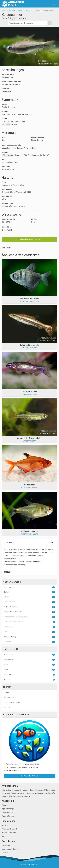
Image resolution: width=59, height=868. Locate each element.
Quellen (8, 572)
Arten (20, 11)
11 (53, 617)
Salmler (29, 11)
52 (53, 665)
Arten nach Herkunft (9, 829)
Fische (12, 11)
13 (53, 607)
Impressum (6, 846)
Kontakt (5, 853)
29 (53, 597)
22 (53, 642)
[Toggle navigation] (54, 4)
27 (53, 587)
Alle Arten (5, 825)
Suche (4, 836)
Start (4, 11)
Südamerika (8, 155)
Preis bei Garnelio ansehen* (29, 239)
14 (53, 602)
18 (53, 632)
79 (53, 655)
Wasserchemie (7, 812)
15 (53, 612)
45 (53, 592)
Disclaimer (9, 542)
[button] (4, 46)
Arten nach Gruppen (9, 833)
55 (53, 670)
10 (53, 637)
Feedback (34, 562)
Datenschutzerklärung (10, 849)
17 (53, 660)
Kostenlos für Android (29, 776)
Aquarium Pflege (8, 809)
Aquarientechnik (8, 816)
